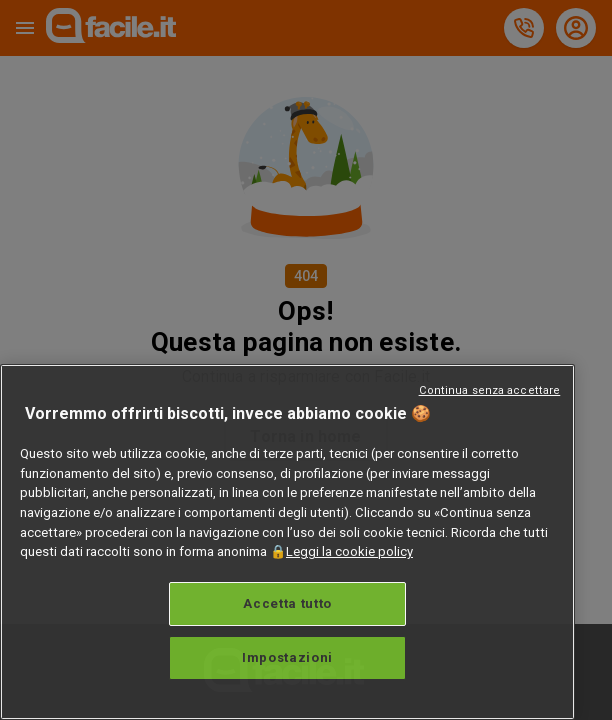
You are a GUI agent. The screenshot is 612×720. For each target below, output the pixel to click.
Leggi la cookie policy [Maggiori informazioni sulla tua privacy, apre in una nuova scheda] (349, 551)
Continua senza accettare (490, 390)
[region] (287, 542)
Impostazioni (287, 657)
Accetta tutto (287, 603)
